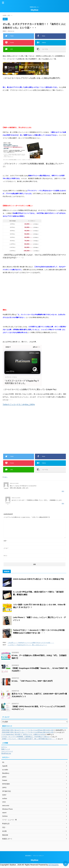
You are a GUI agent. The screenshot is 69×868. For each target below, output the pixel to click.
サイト (5, 556)
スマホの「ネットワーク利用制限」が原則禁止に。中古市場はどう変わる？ (26, 737)
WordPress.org (6, 753)
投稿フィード (6, 749)
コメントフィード (7, 751)
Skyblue (34, 10)
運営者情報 (28, 856)
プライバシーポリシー (38, 856)
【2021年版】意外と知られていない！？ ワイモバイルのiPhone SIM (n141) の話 (27, 730)
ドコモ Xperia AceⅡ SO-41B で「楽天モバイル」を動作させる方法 (23, 734)
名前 (5, 541)
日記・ (6, 477)
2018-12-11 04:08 (14, 483)
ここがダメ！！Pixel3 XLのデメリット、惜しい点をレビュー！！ (27, 645)
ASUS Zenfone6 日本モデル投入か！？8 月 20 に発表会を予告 (38, 579)
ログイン (4, 747)
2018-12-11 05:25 (16, 498)
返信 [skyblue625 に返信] (63, 503)
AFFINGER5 (53, 865)
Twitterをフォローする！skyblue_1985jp (19, 404)
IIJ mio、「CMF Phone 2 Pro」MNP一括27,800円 (32, 681)
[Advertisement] (34, 109)
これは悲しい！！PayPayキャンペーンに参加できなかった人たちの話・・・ (31, 643)
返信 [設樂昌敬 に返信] (63, 491)
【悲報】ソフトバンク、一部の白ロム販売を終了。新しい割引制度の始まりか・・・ (29, 739)
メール (6, 548)
